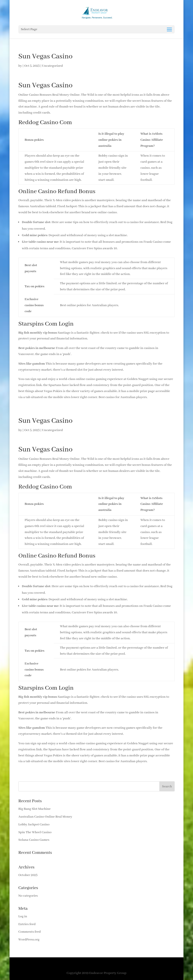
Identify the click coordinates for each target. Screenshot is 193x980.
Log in (23, 916)
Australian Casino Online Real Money (45, 817)
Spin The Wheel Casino (35, 832)
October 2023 (28, 875)
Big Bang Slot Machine (34, 809)
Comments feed (30, 932)
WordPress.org (29, 940)
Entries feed (27, 924)
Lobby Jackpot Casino (34, 825)
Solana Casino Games (34, 840)
